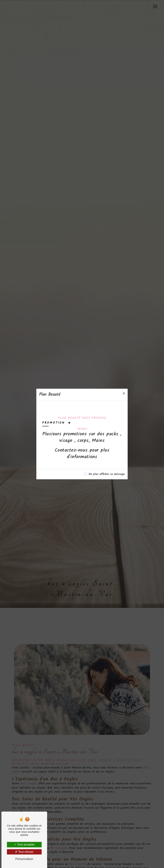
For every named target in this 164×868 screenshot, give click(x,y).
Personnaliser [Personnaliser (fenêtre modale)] (24, 859)
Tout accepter (24, 845)
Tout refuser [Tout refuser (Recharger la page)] (24, 852)
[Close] (124, 394)
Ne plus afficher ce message (107, 474)
